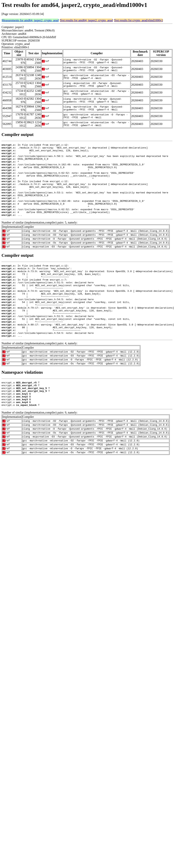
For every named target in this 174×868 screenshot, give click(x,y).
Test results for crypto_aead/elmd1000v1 (138, 20)
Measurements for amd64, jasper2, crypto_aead (30, 20)
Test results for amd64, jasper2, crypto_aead (86, 20)
